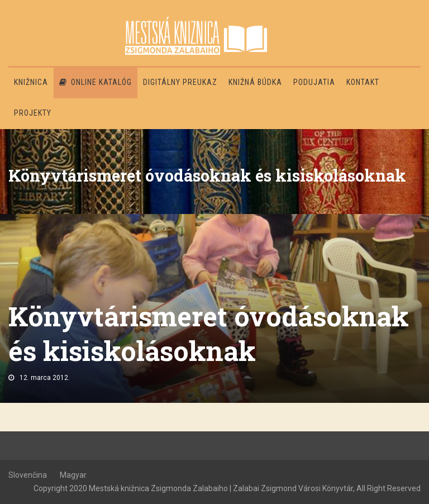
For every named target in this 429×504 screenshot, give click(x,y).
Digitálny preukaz (180, 82)
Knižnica (31, 82)
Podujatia (314, 82)
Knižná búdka (255, 82)
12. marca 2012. (45, 378)
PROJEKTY (33, 113)
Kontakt (363, 82)
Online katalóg (96, 82)
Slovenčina (28, 475)
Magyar (73, 475)
